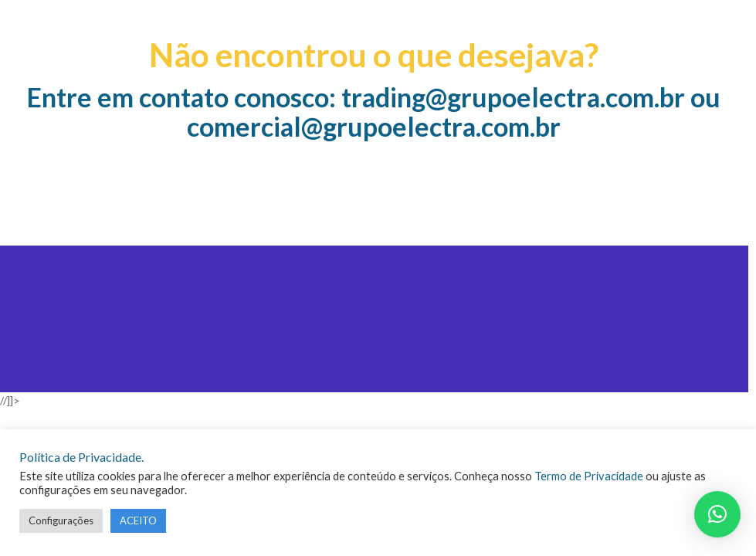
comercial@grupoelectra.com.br (374, 126)
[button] (717, 514)
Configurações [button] (61, 520)
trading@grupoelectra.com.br (513, 97)
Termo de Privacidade (589, 476)
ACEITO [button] (138, 520)
